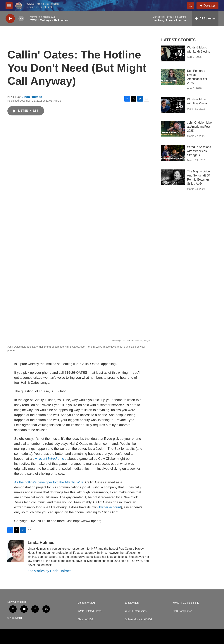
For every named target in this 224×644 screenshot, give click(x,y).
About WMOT (85, 619)
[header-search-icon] (190, 6)
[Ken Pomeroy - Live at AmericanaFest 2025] (173, 77)
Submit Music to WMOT (139, 619)
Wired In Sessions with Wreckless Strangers (199, 151)
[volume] (21, 19)
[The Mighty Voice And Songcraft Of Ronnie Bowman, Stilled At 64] (173, 177)
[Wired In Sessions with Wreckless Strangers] (173, 153)
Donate (209, 6)
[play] (10, 19)
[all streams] (205, 19)
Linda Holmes (32, 97)
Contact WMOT (86, 603)
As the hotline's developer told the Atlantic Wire (49, 482)
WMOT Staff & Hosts (89, 611)
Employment (132, 603)
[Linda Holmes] (16, 551)
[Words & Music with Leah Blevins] (173, 53)
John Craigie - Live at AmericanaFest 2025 (199, 127)
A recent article (51, 459)
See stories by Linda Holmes (50, 571)
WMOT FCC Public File (186, 603)
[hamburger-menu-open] (9, 6)
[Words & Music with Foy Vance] (173, 105)
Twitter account (110, 507)
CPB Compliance (182, 611)
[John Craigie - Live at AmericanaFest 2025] (173, 129)
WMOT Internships (136, 611)
